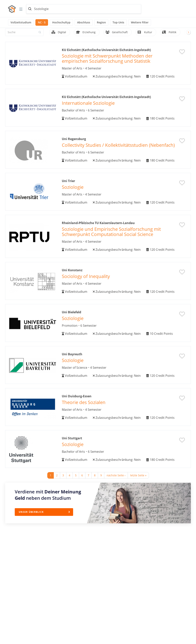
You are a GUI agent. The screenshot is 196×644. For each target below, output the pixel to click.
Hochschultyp (61, 22)
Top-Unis (118, 22)
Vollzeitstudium (21, 22)
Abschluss (84, 22)
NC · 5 (42, 22)
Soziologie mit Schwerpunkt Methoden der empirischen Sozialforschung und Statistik (107, 58)
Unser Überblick (31, 512)
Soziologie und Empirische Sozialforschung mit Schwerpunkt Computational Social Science (111, 231)
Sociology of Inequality (86, 276)
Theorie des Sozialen (84, 402)
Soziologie (73, 187)
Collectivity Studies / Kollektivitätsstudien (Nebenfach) (118, 145)
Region (101, 22)
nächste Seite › (116, 475)
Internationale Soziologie (88, 103)
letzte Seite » (138, 475)
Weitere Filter (140, 22)
